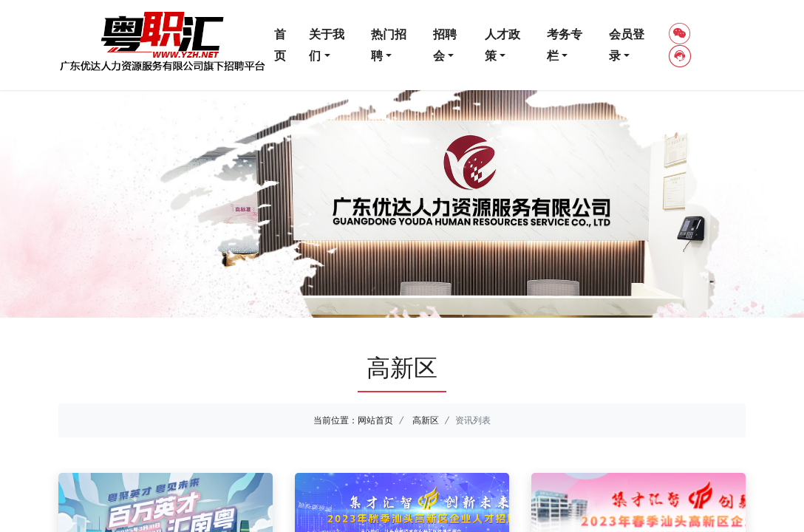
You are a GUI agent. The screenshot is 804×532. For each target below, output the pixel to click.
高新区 (426, 420)
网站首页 (375, 420)
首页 (280, 45)
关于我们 (327, 45)
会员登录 (627, 45)
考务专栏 (565, 45)
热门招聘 (389, 45)
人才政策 (502, 45)
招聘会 (445, 45)
